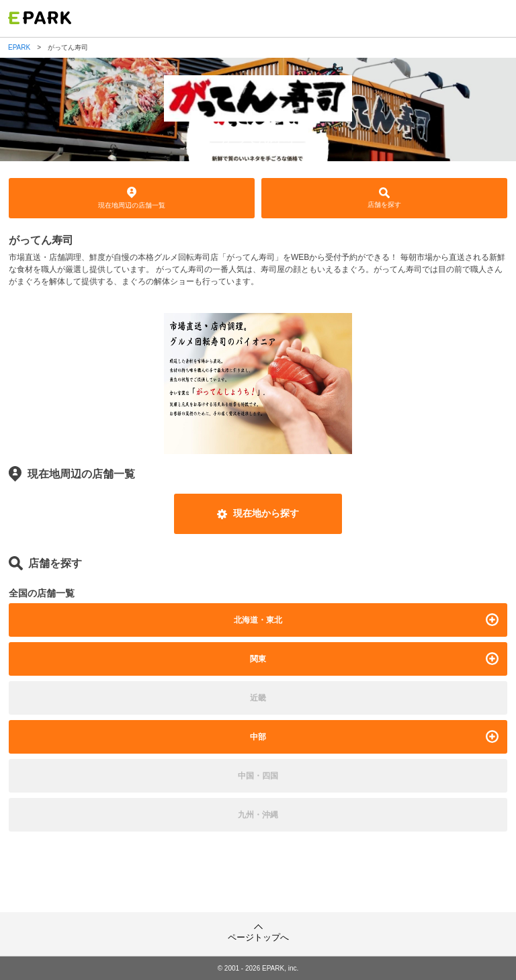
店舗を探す (384, 198)
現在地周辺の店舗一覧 (132, 197)
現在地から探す (258, 514)
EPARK (19, 48)
